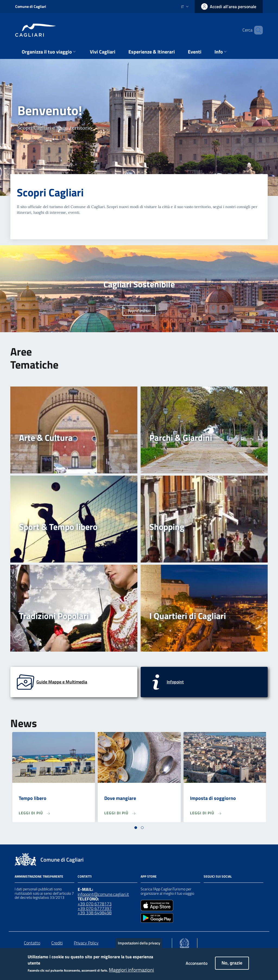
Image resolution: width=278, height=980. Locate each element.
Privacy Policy (86, 943)
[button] (136, 828)
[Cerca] (256, 30)
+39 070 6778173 (95, 904)
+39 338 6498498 (95, 913)
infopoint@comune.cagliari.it (103, 894)
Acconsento (197, 966)
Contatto (32, 943)
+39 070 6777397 (95, 908)
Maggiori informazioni (131, 973)
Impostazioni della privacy (139, 946)
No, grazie (232, 966)
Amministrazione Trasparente (39, 876)
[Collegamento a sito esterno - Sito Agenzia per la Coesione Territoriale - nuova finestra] (184, 942)
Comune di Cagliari (31, 6)
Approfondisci (139, 310)
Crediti (57, 943)
